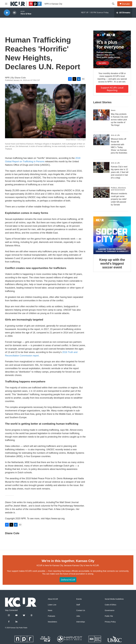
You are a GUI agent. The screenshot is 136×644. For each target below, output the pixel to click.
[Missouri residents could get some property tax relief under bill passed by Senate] (101, 192)
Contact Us (81, 610)
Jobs (78, 616)
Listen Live (52, 605)
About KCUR (53, 599)
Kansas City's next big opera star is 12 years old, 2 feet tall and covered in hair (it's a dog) (120, 172)
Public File (109, 616)
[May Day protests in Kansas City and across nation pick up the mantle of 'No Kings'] (101, 115)
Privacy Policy (110, 622)
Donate (126, 4)
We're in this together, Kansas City (68, 561)
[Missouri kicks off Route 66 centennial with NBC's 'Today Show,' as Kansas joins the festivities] (101, 140)
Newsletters (52, 622)
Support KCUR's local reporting (112, 89)
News (113, 110)
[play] (7, 13)
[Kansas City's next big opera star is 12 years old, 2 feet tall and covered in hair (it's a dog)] (101, 167)
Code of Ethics (111, 605)
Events (79, 599)
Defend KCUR (68, 580)
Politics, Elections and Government (118, 189)
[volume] (14, 13)
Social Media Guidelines (114, 599)
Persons (40, 162)
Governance (110, 610)
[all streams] (123, 13)
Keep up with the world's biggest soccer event (112, 263)
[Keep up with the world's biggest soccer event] (112, 235)
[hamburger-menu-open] (6, 4)
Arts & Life (115, 135)
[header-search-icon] (113, 4)
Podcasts (51, 616)
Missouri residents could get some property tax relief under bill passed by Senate (119, 199)
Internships (81, 622)
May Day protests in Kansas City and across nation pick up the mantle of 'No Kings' (119, 120)
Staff (78, 605)
